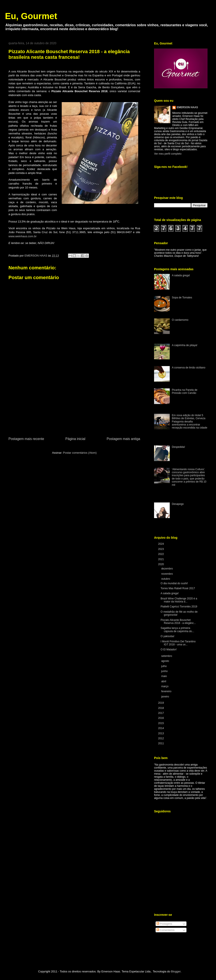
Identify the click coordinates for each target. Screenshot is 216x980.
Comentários (165, 930)
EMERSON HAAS (187, 107)
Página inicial (75, 439)
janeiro (165, 697)
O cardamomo (180, 320)
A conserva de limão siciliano (189, 368)
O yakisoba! (167, 636)
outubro (166, 579)
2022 (161, 554)
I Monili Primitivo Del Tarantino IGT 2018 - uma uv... (178, 643)
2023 (161, 549)
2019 (161, 703)
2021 (161, 559)
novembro (167, 574)
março (165, 686)
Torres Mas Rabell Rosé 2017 (178, 588)
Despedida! (179, 447)
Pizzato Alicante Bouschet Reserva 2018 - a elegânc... (178, 622)
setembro (167, 656)
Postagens (164, 924)
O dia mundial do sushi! (174, 583)
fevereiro (167, 691)
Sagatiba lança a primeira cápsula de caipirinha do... (177, 630)
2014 (161, 728)
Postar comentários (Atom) (80, 453)
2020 (161, 564)
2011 (161, 743)
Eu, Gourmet (31, 16)
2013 (161, 733)
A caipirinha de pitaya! (185, 345)
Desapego (178, 504)
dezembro (167, 569)
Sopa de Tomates (182, 298)
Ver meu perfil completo (168, 154)
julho (164, 666)
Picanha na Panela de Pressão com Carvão (185, 391)
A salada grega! (181, 275)
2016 (161, 718)
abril (164, 681)
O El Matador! (169, 650)
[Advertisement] (74, 404)
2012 (161, 738)
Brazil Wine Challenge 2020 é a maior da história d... (179, 600)
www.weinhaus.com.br (22, 236)
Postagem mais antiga (123, 439)
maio (164, 676)
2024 (161, 544)
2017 (161, 713)
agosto (165, 661)
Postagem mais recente (26, 439)
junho (165, 671)
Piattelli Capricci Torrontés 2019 (179, 607)
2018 (161, 708)
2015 (161, 723)
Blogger (176, 971)
